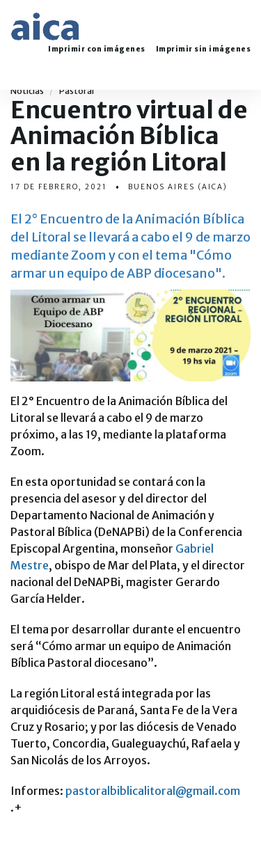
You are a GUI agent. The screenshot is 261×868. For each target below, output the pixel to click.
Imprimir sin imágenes (204, 50)
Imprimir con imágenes (97, 50)
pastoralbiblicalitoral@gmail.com (153, 791)
